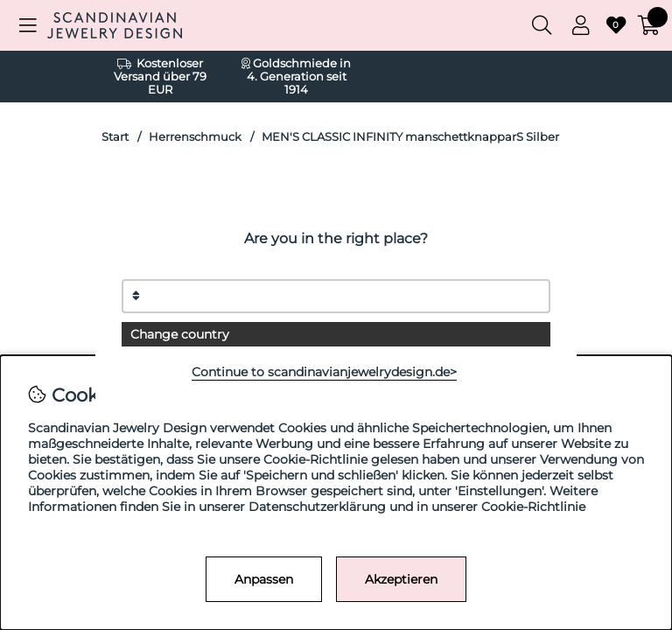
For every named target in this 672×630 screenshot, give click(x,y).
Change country (180, 334)
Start (115, 137)
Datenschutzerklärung (317, 507)
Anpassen (264, 579)
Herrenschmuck (195, 137)
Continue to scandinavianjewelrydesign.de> (324, 372)
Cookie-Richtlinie (533, 507)
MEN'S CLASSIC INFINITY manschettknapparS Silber (410, 137)
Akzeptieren (401, 579)
